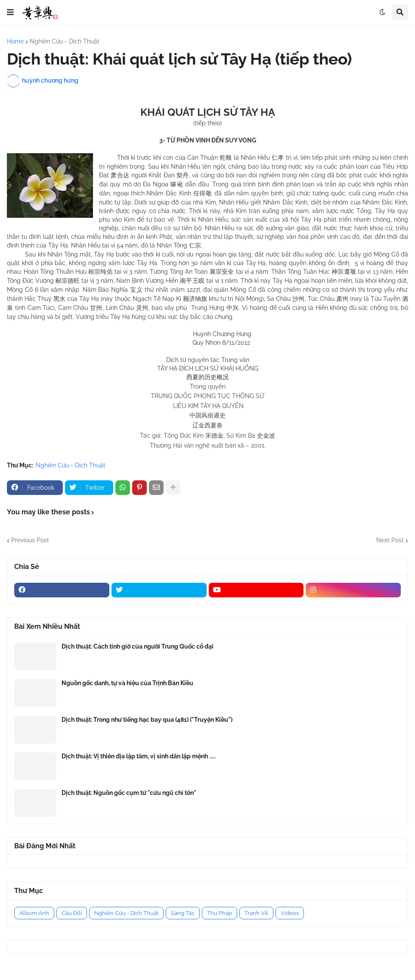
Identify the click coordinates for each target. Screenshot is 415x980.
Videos (290, 913)
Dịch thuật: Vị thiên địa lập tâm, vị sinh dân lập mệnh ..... (139, 756)
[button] (10, 12)
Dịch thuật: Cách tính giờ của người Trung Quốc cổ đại (138, 646)
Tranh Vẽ (256, 913)
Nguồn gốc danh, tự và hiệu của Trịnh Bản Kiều (127, 683)
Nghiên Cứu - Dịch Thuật (65, 41)
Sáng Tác (183, 913)
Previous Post (30, 540)
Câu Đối (72, 913)
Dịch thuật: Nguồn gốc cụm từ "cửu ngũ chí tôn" (129, 793)
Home (15, 41)
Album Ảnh (34, 913)
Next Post (390, 540)
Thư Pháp (220, 913)
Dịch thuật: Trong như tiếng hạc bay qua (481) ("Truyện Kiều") (147, 720)
